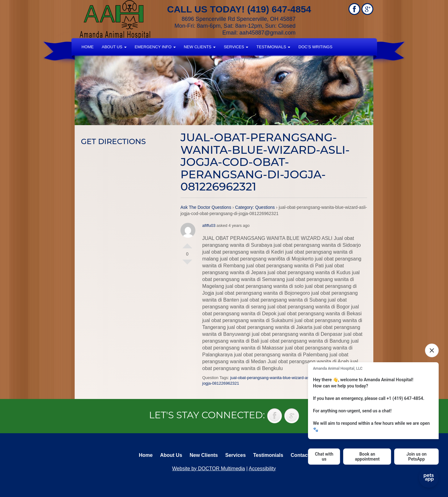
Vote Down (187, 265)
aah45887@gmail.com (268, 33)
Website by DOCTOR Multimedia (208, 469)
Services (236, 47)
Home (88, 47)
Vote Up (187, 243)
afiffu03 (209, 225)
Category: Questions (255, 207)
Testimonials (273, 47)
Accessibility (262, 469)
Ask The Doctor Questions (206, 207)
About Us (114, 47)
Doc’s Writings (315, 47)
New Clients (200, 47)
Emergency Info (155, 47)
